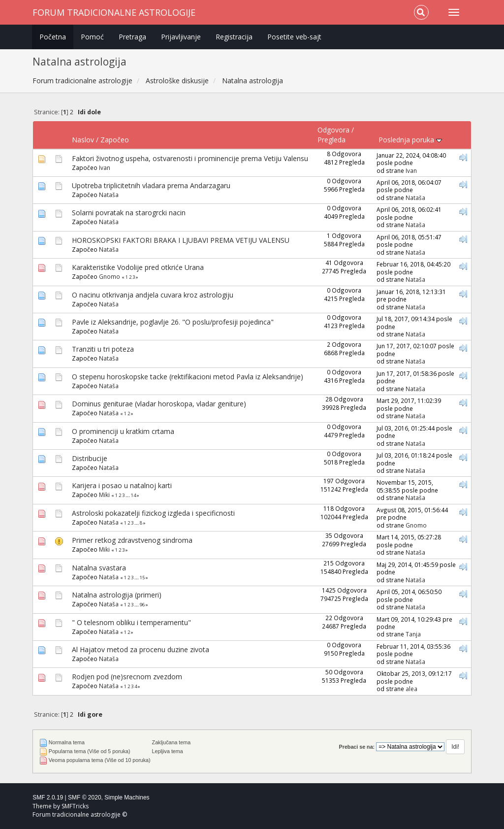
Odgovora (333, 130)
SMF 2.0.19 (48, 797)
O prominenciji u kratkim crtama (123, 431)
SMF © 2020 (85, 797)
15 (142, 578)
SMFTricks (75, 806)
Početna (53, 37)
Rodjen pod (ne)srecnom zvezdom (127, 677)
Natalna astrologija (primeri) (117, 595)
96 (142, 605)
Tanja (413, 634)
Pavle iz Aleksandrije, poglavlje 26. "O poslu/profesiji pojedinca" (173, 322)
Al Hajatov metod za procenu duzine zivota (141, 649)
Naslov (83, 140)
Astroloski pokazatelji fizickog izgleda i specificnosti (153, 513)
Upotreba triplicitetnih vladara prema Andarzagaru (151, 185)
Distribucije (90, 458)
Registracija (234, 37)
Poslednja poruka (410, 140)
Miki (104, 495)
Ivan (105, 167)
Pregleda (331, 140)
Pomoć (92, 37)
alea (411, 689)
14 (133, 495)
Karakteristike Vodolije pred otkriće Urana (138, 267)
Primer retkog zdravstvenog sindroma (132, 540)
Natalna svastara (99, 568)
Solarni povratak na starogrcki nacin (129, 213)
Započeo (115, 140)
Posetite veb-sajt (294, 37)
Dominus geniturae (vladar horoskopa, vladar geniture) (159, 404)
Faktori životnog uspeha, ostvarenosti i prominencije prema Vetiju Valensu (190, 158)
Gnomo (110, 276)
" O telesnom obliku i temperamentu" (131, 622)
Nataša (109, 195)
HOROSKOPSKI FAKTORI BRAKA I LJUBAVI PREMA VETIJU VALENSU (181, 240)
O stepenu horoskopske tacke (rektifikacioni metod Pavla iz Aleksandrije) (188, 377)
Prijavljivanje (181, 37)
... (128, 495)
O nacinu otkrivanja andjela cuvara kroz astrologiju (153, 295)
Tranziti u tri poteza (103, 349)
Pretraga (132, 37)
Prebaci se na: (357, 747)
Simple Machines (127, 797)
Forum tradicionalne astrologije (114, 12)
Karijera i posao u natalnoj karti (122, 485)
